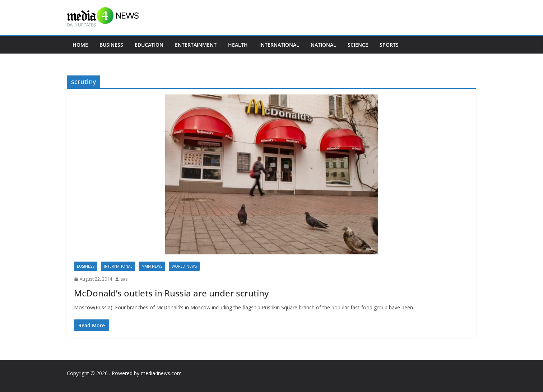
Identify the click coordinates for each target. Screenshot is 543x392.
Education (149, 45)
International (279, 45)
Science (358, 45)
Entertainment (196, 45)
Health (238, 45)
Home (80, 45)
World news (184, 266)
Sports (389, 45)
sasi (125, 279)
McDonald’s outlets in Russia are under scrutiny (171, 293)
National (323, 45)
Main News (152, 266)
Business (111, 45)
